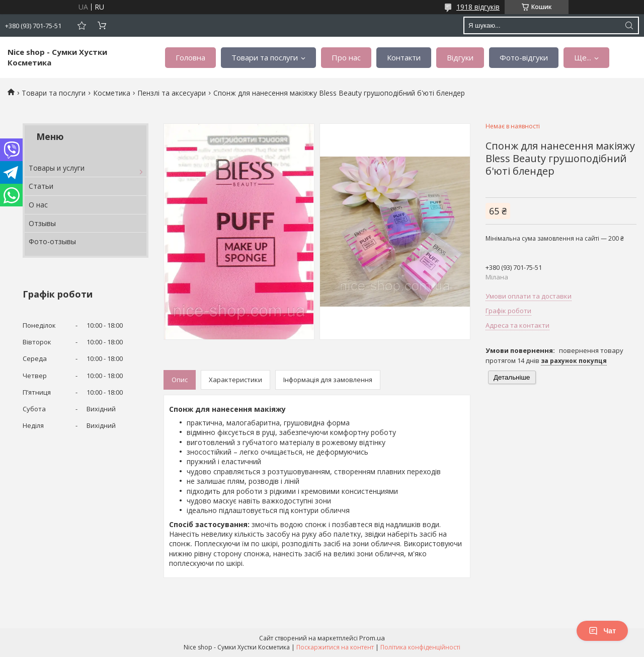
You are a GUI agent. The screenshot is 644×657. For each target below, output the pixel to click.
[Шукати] (629, 25)
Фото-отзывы (52, 241)
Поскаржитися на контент (335, 647)
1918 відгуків (478, 7)
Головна (190, 57)
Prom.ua (372, 638)
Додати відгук (82, 25)
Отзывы (42, 223)
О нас (38, 205)
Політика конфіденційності (420, 647)
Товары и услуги (57, 168)
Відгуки (460, 57)
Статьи (41, 186)
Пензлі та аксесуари (172, 93)
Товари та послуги (265, 57)
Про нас (346, 57)
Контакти (404, 57)
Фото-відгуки (524, 57)
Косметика (112, 93)
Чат (602, 631)
